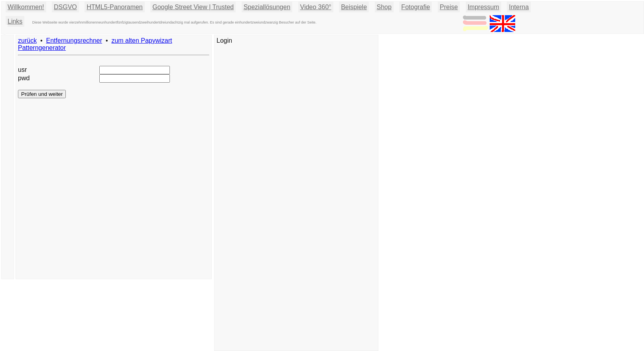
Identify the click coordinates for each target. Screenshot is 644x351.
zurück (27, 41)
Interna (519, 7)
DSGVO (65, 7)
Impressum (483, 7)
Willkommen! (26, 7)
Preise (449, 7)
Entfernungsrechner (74, 41)
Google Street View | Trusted (193, 7)
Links (15, 21)
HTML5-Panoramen (115, 7)
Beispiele (354, 7)
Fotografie (416, 7)
